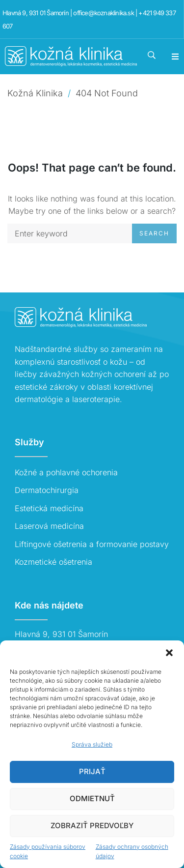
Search (154, 233)
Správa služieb (92, 744)
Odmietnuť (92, 798)
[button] (169, 653)
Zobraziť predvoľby (92, 825)
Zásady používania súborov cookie (48, 851)
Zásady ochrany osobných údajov (132, 851)
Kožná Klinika (35, 93)
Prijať (92, 771)
